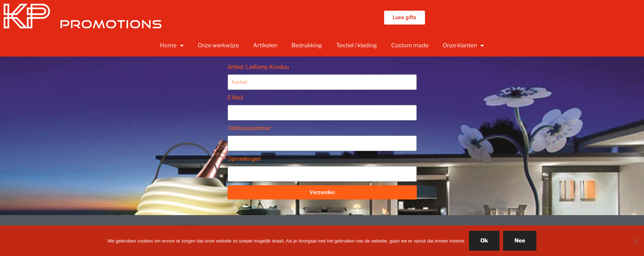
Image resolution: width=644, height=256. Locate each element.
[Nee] (635, 241)
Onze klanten (463, 46)
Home (172, 46)
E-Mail (235, 98)
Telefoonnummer (249, 128)
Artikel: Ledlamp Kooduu (258, 67)
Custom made (410, 45)
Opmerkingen (244, 159)
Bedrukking (307, 45)
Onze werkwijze (218, 45)
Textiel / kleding (357, 45)
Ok (484, 241)
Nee (520, 241)
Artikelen (265, 45)
